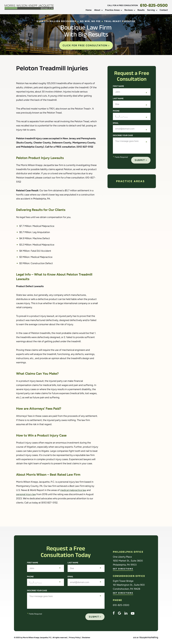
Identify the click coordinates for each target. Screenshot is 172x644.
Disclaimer (86, 637)
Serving (151, 10)
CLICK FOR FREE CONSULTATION (86, 45)
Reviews (129, 10)
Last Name (118, 99)
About (97, 10)
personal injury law (26, 494)
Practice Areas (112, 10)
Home (89, 10)
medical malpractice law (73, 490)
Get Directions (123, 569)
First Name (118, 86)
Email (116, 123)
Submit (140, 160)
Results (141, 10)
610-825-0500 (154, 6)
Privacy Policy (75, 637)
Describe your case (123, 135)
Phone (116, 111)
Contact (164, 10)
